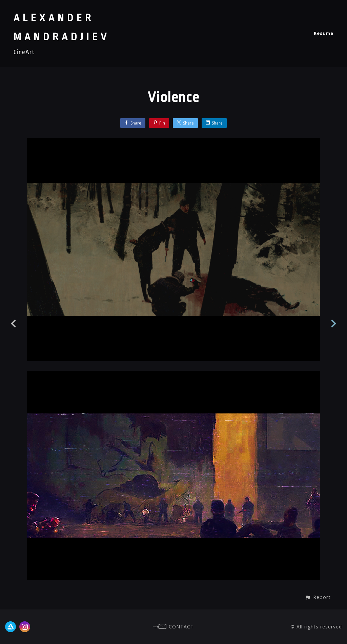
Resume (324, 33)
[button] (318, 597)
